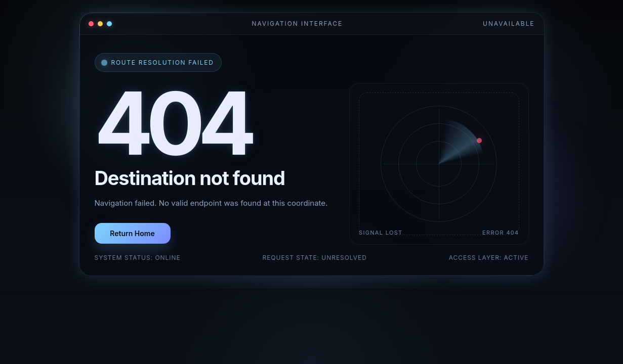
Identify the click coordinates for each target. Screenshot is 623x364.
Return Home (132, 233)
